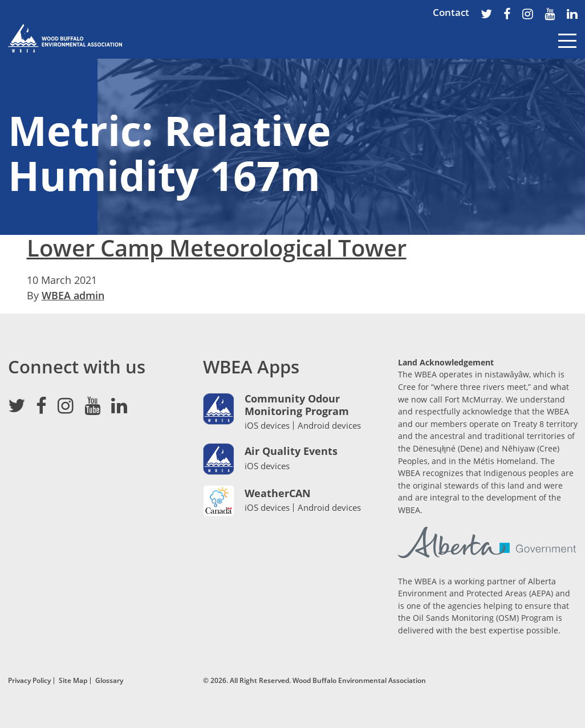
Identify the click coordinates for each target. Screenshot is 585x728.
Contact (451, 12)
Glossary (109, 680)
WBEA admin (73, 295)
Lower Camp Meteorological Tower (217, 248)
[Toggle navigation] (567, 49)
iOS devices (267, 425)
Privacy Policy (29, 680)
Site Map (73, 680)
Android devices (329, 426)
